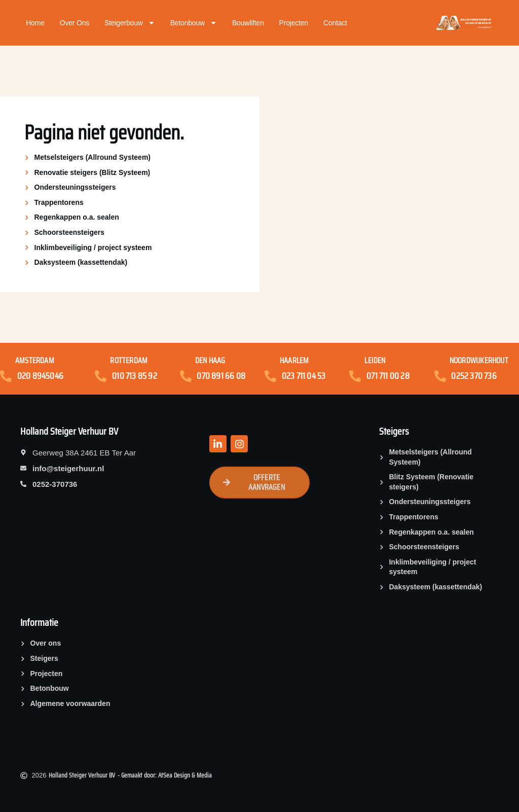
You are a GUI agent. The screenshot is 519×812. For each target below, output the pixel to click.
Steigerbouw (130, 23)
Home (35, 23)
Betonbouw (194, 23)
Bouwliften (248, 23)
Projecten (294, 23)
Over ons (75, 23)
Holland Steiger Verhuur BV (69, 431)
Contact (335, 23)
